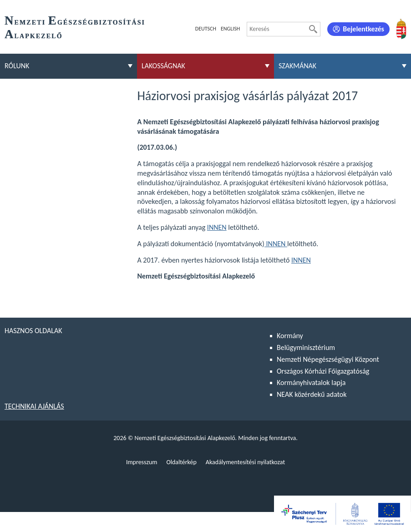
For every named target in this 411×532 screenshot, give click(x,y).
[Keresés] (313, 29)
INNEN (217, 227)
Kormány (290, 336)
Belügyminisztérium (306, 347)
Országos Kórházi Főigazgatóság (323, 371)
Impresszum (142, 462)
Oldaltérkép (181, 462)
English (230, 29)
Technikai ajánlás (34, 406)
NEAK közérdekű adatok (312, 394)
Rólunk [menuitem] (17, 66)
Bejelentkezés (363, 29)
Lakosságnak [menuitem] (163, 66)
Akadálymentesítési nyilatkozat (245, 462)
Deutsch (206, 29)
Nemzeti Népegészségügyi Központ (328, 359)
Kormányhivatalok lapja (311, 383)
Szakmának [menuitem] (297, 66)
